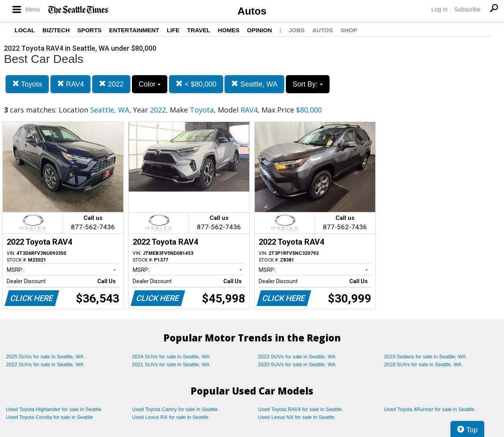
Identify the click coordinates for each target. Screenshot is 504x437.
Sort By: (308, 84)
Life (173, 30)
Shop (349, 30)
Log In (439, 9)
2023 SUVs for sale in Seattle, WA (297, 357)
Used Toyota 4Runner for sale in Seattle (429, 409)
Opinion (259, 30)
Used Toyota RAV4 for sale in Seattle (300, 409)
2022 (111, 84)
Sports (89, 30)
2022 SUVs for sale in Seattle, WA (45, 364)
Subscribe (467, 9)
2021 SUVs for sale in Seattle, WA (171, 364)
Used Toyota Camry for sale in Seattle (175, 409)
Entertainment (134, 30)
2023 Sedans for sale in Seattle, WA (425, 357)
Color (150, 84)
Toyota (27, 84)
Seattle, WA (254, 84)
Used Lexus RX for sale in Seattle (170, 417)
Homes (229, 30)
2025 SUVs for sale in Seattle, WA (45, 357)
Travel (199, 30)
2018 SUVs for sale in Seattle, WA (423, 364)
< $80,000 (196, 84)
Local (25, 30)
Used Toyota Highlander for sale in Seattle (54, 409)
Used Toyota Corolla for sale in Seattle (49, 417)
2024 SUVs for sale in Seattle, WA (171, 357)
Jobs (297, 30)
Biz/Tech (56, 30)
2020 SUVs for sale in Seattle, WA (297, 364)
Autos (252, 11)
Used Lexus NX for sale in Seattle (296, 417)
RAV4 (71, 84)
